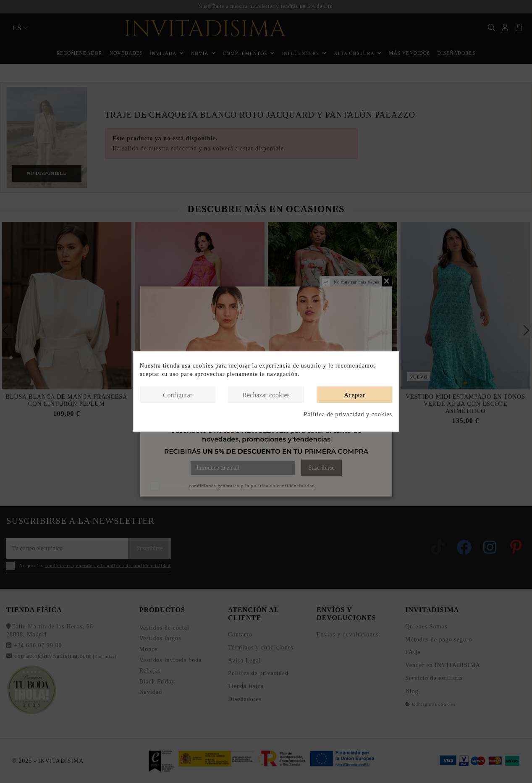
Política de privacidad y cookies (348, 414)
